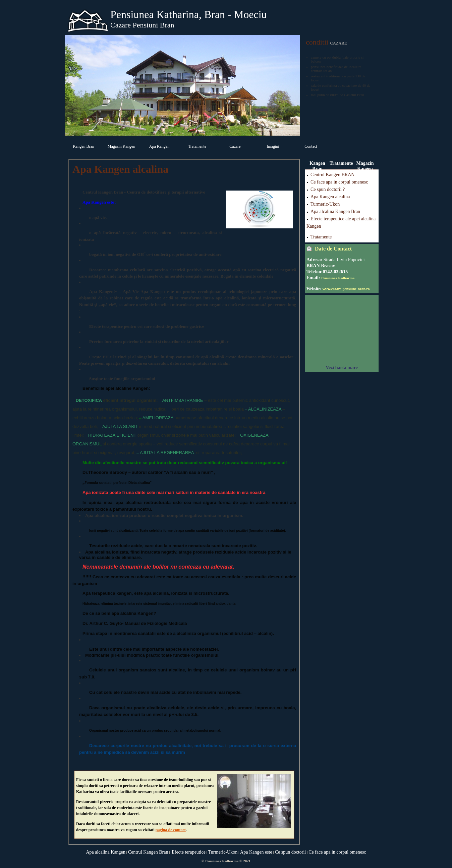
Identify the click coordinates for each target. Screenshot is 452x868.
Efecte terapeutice (189, 852)
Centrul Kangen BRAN (332, 175)
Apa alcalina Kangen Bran (335, 211)
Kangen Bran (83, 146)
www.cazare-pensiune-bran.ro (346, 289)
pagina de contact (171, 830)
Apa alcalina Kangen (105, 852)
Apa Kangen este (256, 852)
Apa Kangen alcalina (330, 197)
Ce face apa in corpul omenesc (339, 182)
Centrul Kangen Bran (148, 852)
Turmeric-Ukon (325, 204)
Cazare (235, 146)
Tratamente (197, 146)
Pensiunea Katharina (338, 278)
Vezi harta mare (342, 368)
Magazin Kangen (121, 146)
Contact (311, 146)
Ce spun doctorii (291, 852)
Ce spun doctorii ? (328, 189)
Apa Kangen (159, 146)
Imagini (273, 146)
